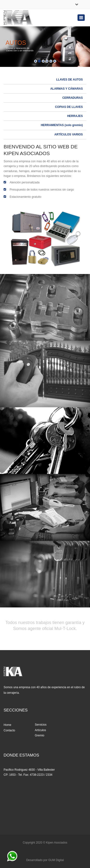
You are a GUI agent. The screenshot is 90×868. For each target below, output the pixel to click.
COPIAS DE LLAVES (69, 107)
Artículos (40, 730)
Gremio (39, 735)
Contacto (9, 730)
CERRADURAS (73, 98)
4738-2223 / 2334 (41, 775)
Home (7, 725)
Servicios (41, 725)
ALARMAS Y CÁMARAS (66, 89)
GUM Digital (56, 860)
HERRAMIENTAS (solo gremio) (62, 125)
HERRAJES (75, 116)
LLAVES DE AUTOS (69, 80)
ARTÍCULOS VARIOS (69, 134)
